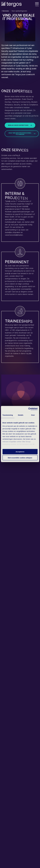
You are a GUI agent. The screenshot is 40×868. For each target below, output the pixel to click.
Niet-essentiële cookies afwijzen (20, 458)
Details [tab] (21, 415)
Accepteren (20, 452)
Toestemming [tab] (8, 415)
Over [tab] (33, 415)
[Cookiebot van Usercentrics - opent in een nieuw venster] (28, 409)
